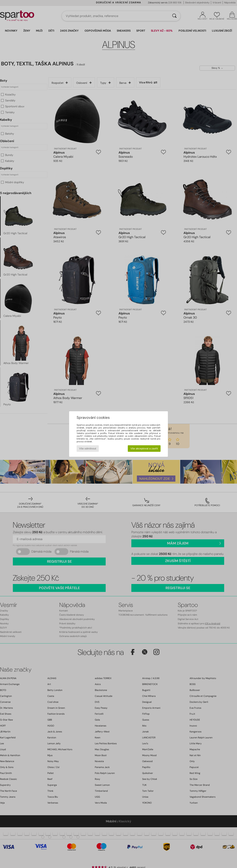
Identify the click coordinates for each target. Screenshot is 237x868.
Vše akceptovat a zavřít (144, 449)
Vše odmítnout (88, 449)
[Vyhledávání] (174, 16)
